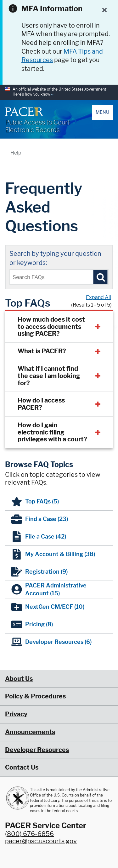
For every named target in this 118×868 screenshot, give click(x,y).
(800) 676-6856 (29, 834)
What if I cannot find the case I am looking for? (49, 376)
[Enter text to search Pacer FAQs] (59, 277)
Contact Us (22, 767)
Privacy (16, 714)
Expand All (98, 297)
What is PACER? (42, 351)
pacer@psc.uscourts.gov (41, 841)
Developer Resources (37, 750)
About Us (19, 679)
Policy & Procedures (35, 696)
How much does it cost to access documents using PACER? (51, 327)
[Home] (24, 112)
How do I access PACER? (41, 404)
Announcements (30, 732)
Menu (102, 112)
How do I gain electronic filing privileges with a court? (52, 432)
